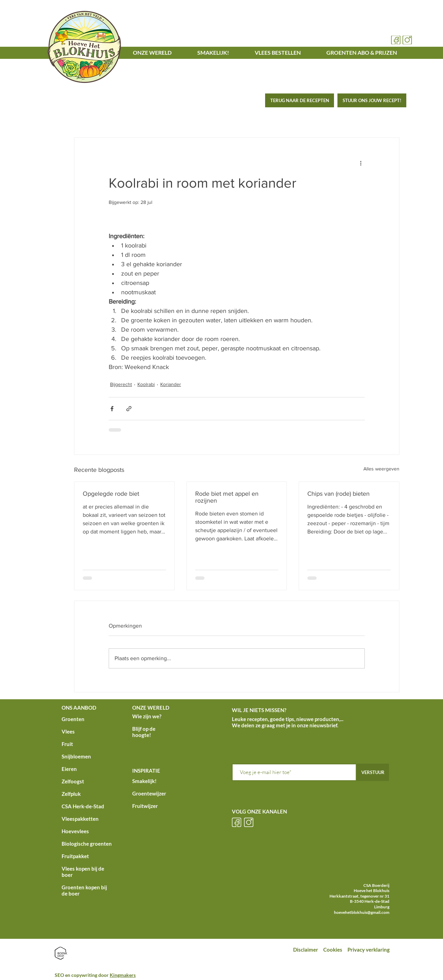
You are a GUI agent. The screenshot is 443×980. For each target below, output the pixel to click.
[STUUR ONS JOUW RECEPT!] (372, 100)
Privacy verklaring (369, 950)
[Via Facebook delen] (112, 409)
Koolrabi (146, 384)
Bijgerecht (121, 384)
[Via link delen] (129, 409)
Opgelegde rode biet (111, 494)
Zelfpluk (71, 794)
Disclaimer (306, 950)
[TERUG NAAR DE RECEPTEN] (300, 100)
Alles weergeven (381, 469)
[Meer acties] (361, 163)
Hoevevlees (75, 831)
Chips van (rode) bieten (338, 494)
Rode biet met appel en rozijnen (227, 497)
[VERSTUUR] (373, 772)
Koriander (171, 384)
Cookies (333, 950)
